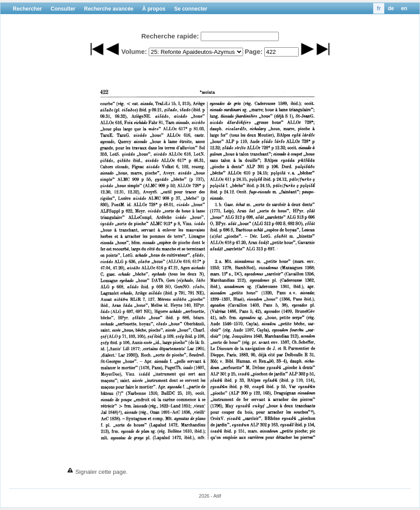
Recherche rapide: (170, 36)
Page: (253, 51)
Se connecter (191, 9)
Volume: (134, 51)
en (404, 8)
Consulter (63, 9)
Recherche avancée (109, 9)
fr (379, 8)
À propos (154, 9)
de (391, 8)
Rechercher (27, 9)
